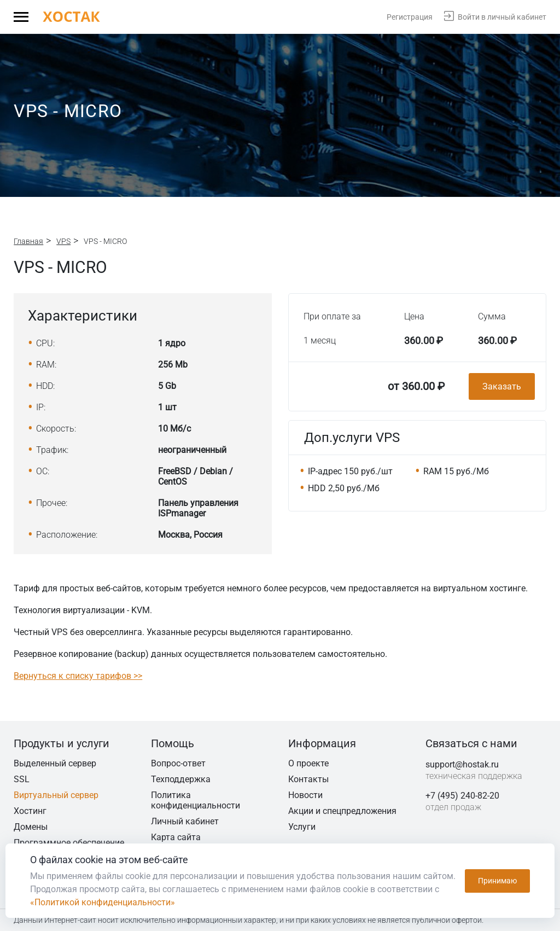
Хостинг (30, 811)
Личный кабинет (185, 821)
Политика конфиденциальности (196, 800)
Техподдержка (181, 779)
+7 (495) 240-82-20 (462, 796)
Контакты (308, 779)
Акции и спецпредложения (342, 811)
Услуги (302, 827)
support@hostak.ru (462, 764)
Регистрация (410, 17)
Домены (31, 827)
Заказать (502, 386)
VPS (63, 241)
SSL (22, 779)
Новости (305, 795)
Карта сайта (176, 837)
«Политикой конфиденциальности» (103, 902)
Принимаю (497, 881)
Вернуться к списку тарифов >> (78, 676)
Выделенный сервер (55, 763)
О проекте (308, 763)
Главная (28, 241)
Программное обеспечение (69, 843)
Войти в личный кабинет (502, 17)
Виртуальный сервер (56, 795)
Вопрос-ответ (178, 763)
